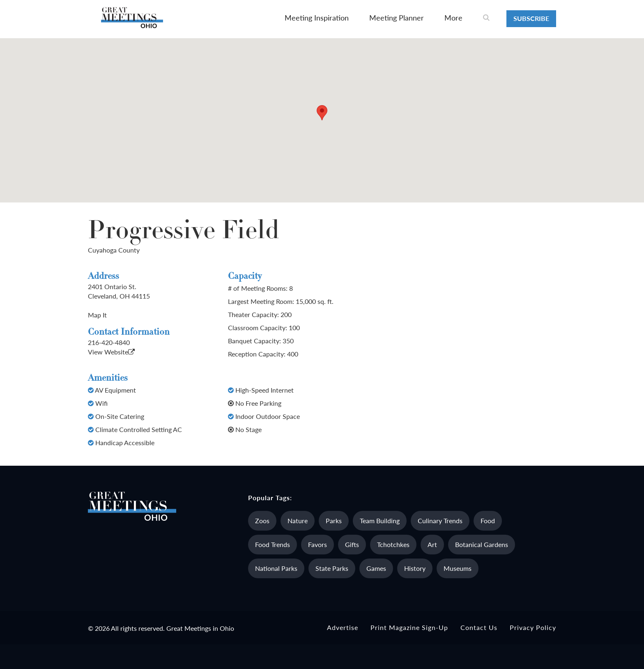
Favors (317, 544)
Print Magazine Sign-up (409, 627)
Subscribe (531, 18)
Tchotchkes (393, 544)
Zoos (262, 521)
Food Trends (273, 544)
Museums (458, 568)
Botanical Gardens (482, 544)
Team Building (380, 521)
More (453, 17)
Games (376, 568)
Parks (334, 521)
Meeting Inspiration (317, 17)
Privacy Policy (533, 627)
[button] (322, 113)
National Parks (276, 568)
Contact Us (479, 627)
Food (488, 521)
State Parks (332, 568)
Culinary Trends (440, 521)
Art (432, 544)
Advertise (343, 627)
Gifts (352, 544)
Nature (298, 521)
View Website (111, 352)
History (415, 568)
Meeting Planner (397, 17)
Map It (97, 315)
